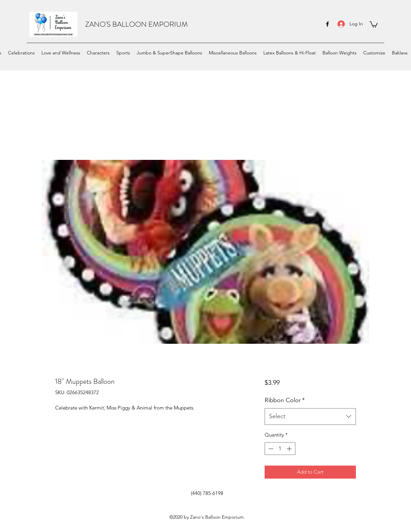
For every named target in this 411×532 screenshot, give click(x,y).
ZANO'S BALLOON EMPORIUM (136, 24)
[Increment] (290, 449)
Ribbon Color (285, 400)
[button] (374, 24)
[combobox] (310, 417)
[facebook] (327, 24)
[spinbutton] (280, 449)
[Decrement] (270, 449)
